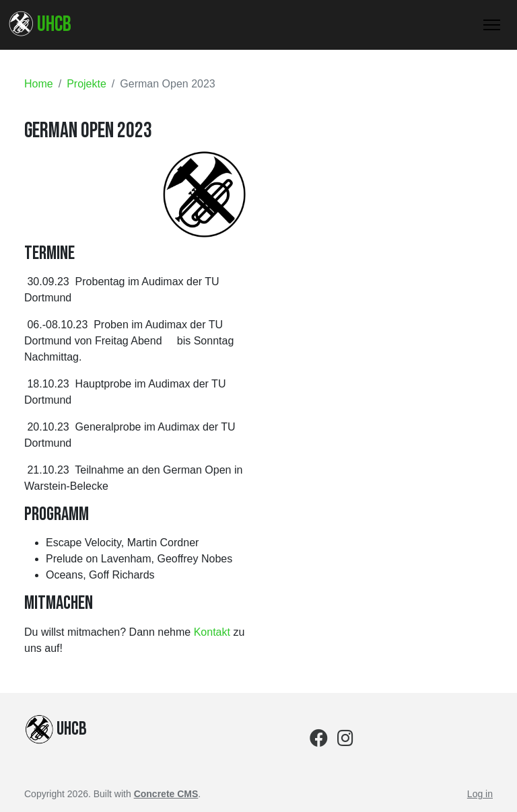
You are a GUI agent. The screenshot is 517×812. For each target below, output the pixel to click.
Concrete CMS (166, 794)
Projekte (87, 84)
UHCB (40, 24)
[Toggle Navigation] (492, 25)
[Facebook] (319, 741)
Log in (480, 794)
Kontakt (212, 632)
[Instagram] (345, 741)
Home (39, 84)
